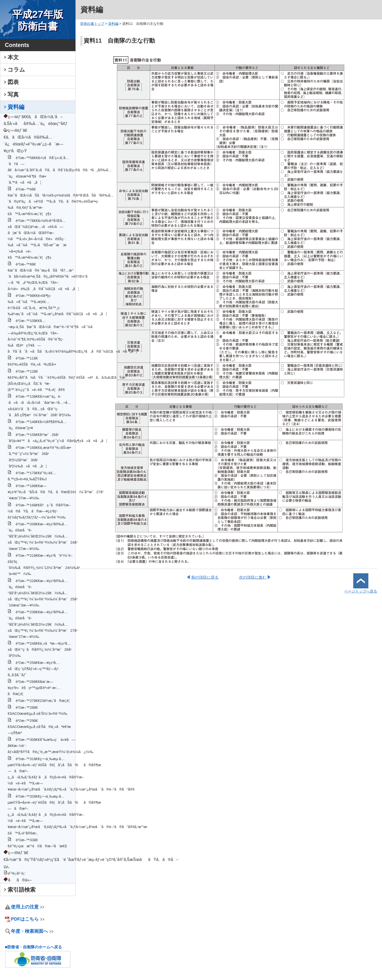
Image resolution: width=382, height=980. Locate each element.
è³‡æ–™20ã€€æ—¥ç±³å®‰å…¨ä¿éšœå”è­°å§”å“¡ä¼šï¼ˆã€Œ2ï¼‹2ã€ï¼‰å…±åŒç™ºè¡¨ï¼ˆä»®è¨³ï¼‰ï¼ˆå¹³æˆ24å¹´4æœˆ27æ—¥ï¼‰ (43, 536)
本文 (13, 57)
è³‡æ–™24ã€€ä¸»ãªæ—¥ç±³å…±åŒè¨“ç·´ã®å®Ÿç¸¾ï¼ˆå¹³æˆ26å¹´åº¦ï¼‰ (39, 650)
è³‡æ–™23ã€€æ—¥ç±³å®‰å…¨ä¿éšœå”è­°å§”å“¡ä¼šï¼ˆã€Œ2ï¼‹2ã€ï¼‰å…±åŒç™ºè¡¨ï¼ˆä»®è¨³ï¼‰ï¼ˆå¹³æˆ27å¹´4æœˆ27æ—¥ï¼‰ (43, 624)
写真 (13, 94)
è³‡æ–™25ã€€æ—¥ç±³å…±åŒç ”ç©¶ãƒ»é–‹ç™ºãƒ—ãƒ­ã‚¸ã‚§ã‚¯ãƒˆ (33, 669)
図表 (13, 82)
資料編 (16, 107)
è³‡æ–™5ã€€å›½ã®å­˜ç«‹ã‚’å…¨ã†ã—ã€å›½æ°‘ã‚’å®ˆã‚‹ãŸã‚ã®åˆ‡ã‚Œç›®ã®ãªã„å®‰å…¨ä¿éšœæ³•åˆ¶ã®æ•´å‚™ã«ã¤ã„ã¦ (60, 170)
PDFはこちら (28, 919)
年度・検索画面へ (32, 931)
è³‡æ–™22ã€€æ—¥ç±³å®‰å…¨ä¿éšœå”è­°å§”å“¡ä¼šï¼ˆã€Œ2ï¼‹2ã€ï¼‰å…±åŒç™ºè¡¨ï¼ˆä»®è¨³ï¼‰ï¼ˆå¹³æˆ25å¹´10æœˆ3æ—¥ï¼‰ (43, 593)
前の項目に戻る (205, 577)
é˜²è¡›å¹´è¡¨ (17, 873)
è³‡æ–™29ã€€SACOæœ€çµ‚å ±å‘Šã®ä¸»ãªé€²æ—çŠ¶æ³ (41, 727)
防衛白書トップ (92, 24)
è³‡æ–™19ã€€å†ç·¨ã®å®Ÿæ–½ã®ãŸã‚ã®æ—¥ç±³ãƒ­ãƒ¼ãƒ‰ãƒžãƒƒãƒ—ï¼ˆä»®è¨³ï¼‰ (39, 511)
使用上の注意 (28, 907)
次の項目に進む (253, 577)
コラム (16, 70)
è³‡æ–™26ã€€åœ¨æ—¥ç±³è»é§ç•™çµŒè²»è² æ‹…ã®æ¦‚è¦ (34, 688)
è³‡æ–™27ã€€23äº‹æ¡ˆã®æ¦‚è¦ (44, 701)
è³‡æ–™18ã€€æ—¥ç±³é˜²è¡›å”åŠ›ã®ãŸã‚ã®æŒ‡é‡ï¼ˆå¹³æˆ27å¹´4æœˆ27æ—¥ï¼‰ (55, 492)
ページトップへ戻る (361, 589)
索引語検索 (22, 890)
